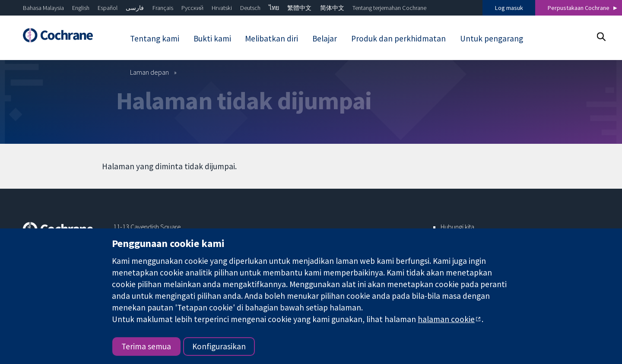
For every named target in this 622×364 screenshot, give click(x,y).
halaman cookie (446, 319)
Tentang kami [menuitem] (155, 38)
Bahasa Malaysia (43, 8)
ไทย (274, 8)
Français (163, 8)
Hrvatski (222, 8)
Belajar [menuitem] (325, 38)
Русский (192, 8)
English (81, 8)
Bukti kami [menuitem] (212, 38)
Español (108, 8)
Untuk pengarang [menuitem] (492, 38)
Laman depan (149, 72)
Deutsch (250, 8)
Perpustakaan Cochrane (579, 8)
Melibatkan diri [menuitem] (271, 38)
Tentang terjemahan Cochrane (389, 8)
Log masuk (509, 8)
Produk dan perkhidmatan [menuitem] (398, 38)
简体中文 (332, 8)
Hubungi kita (457, 227)
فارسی (135, 8)
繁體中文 (299, 8)
